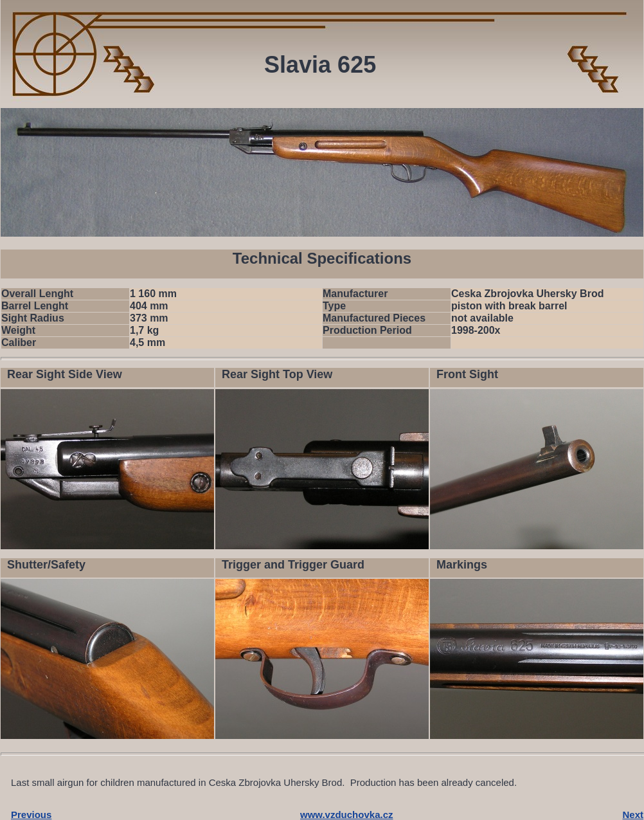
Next (633, 815)
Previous (31, 815)
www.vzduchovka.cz (347, 815)
